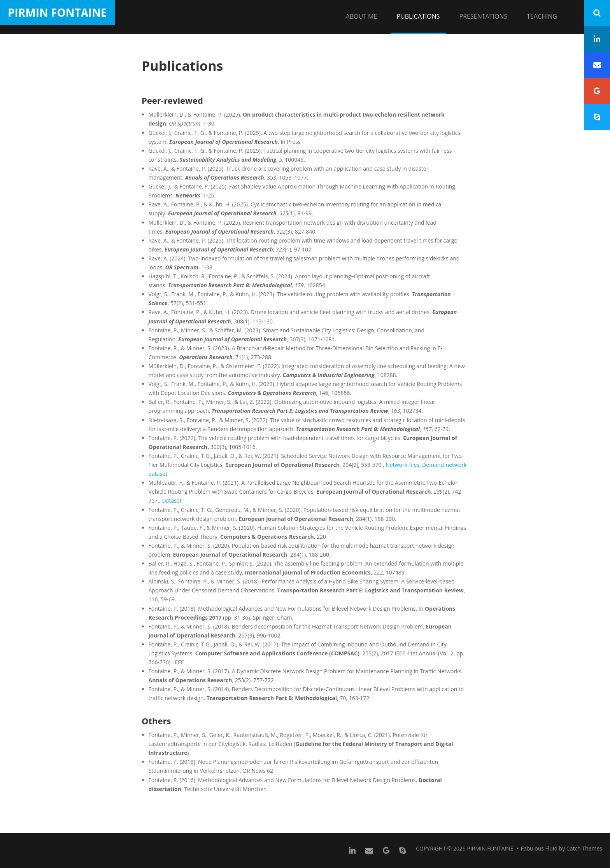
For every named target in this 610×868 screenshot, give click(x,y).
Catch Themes (584, 848)
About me (362, 16)
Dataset (172, 500)
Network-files (402, 465)
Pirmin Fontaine (57, 12)
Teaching (542, 16)
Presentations (484, 16)
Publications (418, 16)
